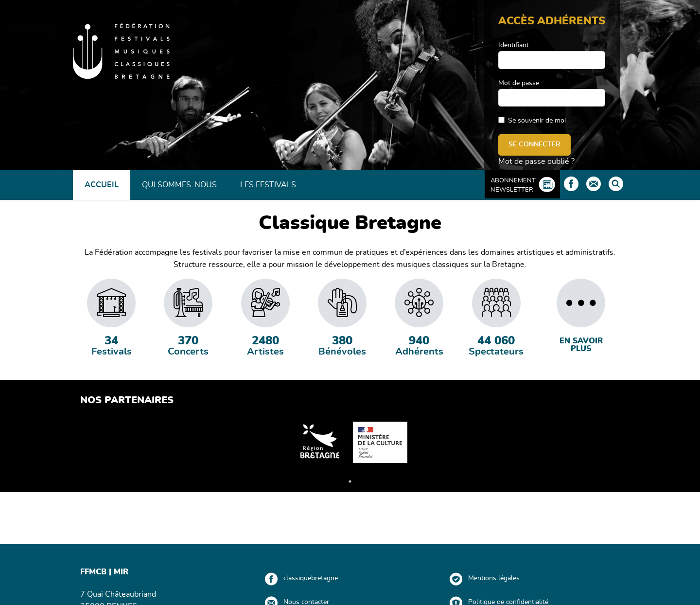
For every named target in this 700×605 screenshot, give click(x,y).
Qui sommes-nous (179, 185)
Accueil (102, 185)
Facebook (571, 184)
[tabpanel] (111, 318)
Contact (594, 184)
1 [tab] (350, 481)
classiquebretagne (311, 578)
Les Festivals (268, 185)
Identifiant (514, 45)
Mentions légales (494, 578)
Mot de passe (519, 83)
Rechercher (616, 184)
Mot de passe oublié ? (536, 161)
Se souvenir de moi (537, 121)
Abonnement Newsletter (513, 185)
